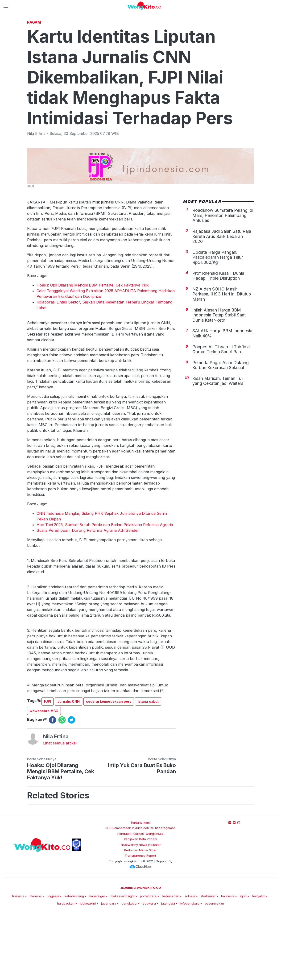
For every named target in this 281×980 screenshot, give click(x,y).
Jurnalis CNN (68, 767)
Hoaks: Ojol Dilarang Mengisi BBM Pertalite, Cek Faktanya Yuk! (93, 351)
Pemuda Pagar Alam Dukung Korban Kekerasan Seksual (221, 431)
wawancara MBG (44, 777)
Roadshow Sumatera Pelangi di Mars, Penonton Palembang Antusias (223, 281)
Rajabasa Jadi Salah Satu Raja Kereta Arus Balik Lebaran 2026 (222, 302)
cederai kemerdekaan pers (109, 767)
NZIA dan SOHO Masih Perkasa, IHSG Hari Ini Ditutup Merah (222, 360)
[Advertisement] (140, 53)
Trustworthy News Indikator (140, 911)
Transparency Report (140, 922)
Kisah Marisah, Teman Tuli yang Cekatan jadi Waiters (218, 447)
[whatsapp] (62, 786)
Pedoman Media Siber (140, 916)
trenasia (18, 962)
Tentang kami (140, 889)
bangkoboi (129, 969)
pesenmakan (214, 969)
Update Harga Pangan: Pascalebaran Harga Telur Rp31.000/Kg (218, 323)
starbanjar (208, 962)
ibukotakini (88, 969)
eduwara (149, 969)
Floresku (36, 962)
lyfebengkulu (190, 969)
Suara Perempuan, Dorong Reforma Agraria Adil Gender (88, 596)
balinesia (228, 962)
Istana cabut (148, 767)
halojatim (259, 962)
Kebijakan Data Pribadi (140, 905)
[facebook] (53, 786)
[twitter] (71, 786)
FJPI (48, 767)
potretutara (148, 962)
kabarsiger (97, 962)
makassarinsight (123, 962)
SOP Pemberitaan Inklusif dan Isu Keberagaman (140, 894)
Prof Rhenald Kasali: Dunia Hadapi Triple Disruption (218, 342)
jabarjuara (109, 969)
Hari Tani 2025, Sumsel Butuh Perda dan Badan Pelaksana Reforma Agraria (105, 591)
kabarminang (74, 962)
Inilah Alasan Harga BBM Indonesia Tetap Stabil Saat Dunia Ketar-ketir (219, 381)
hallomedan (171, 962)
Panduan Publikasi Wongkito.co (140, 900)
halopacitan (66, 969)
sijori (243, 962)
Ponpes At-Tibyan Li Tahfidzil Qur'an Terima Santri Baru (221, 415)
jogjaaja (53, 962)
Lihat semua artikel (60, 809)
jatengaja (168, 969)
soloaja (190, 962)
